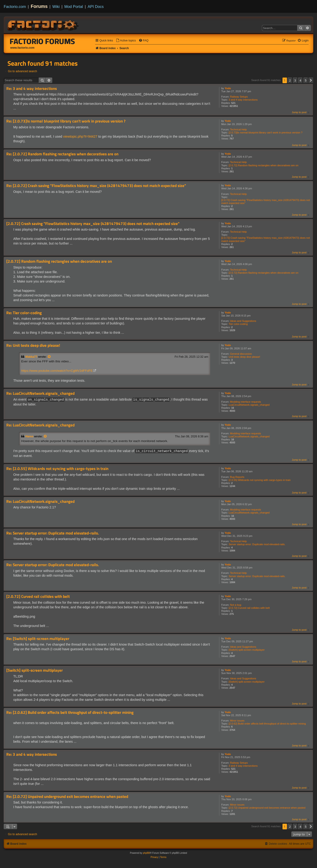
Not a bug (236, 605)
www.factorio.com (22, 48)
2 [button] (290, 80)
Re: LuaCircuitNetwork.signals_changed (40, 393)
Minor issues (237, 720)
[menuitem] (126, 41)
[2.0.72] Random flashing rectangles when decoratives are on (264, 165)
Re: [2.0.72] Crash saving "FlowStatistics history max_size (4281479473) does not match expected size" (96, 186)
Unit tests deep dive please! (244, 357)
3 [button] (295, 80)
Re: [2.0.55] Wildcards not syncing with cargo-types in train (57, 468)
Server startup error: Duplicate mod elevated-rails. (257, 544)
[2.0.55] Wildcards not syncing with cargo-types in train (260, 480)
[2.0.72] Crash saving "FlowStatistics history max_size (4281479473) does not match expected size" (265, 202)
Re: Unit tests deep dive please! (33, 345)
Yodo (228, 88)
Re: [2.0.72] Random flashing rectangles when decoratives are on (62, 154)
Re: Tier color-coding (24, 313)
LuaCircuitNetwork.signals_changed (249, 405)
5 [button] (306, 80)
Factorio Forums (42, 41)
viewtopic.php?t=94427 (80, 136)
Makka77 (31, 357)
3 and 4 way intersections (243, 100)
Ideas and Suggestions (243, 321)
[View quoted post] (49, 357)
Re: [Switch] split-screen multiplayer (38, 638)
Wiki (56, 7)
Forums (39, 6)
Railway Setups (239, 97)
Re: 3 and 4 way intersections (32, 89)
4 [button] (300, 80)
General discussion (241, 354)
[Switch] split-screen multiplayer (247, 650)
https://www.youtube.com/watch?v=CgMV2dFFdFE (57, 371)
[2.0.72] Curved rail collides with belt (249, 608)
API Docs (96, 7)
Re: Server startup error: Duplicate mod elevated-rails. (53, 533)
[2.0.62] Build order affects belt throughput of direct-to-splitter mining (267, 723)
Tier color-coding (238, 324)
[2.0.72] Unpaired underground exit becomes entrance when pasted (267, 807)
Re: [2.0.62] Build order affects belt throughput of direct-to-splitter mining (70, 712)
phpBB (146, 853)
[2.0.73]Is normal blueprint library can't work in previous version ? (265, 133)
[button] (311, 80)
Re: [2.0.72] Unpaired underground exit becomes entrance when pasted (67, 796)
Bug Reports (237, 477)
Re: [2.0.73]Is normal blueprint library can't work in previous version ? (66, 121)
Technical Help (238, 129)
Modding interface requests (246, 402)
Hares (29, 436)
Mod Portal (74, 7)
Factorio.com (15, 7)
